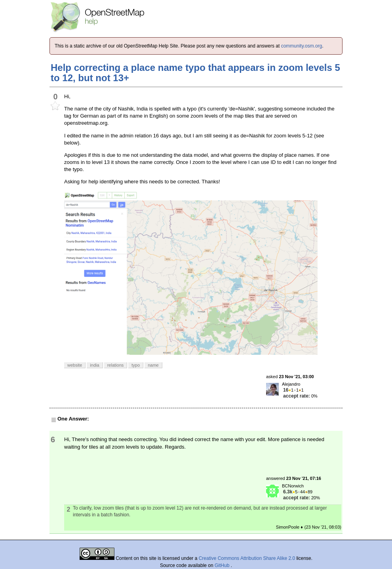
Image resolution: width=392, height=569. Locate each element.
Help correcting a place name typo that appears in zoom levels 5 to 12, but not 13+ (195, 73)
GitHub (223, 565)
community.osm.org (302, 46)
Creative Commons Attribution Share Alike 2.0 (247, 558)
